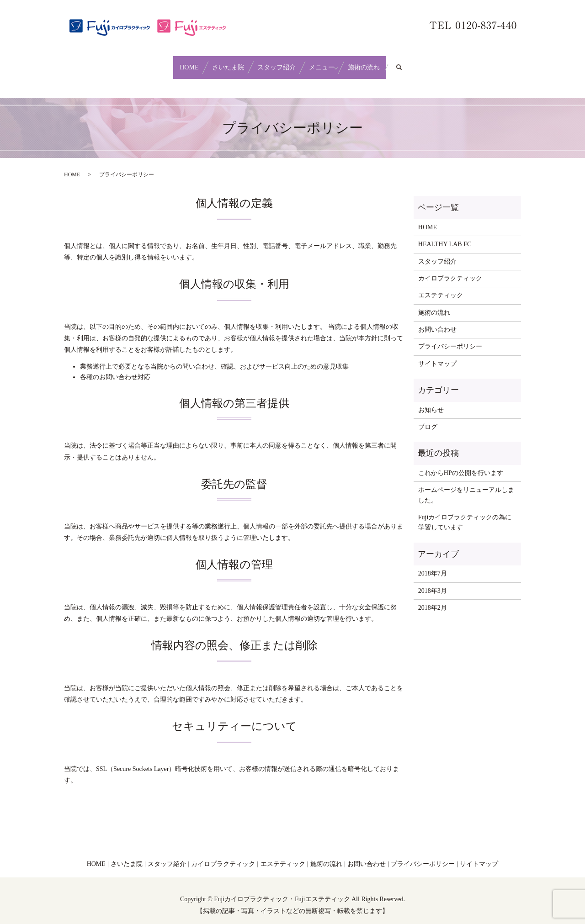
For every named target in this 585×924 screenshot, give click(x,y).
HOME (164, 63)
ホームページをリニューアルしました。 (466, 486)
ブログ (428, 418)
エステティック (441, 287)
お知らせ (431, 401)
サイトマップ (437, 355)
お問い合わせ (437, 321)
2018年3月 (433, 582)
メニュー (334, 63)
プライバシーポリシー (450, 338)
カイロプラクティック (450, 270)
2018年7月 (433, 565)
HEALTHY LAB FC (445, 235)
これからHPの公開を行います (461, 464)
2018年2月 (433, 599)
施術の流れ (388, 63)
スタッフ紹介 (277, 63)
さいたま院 (216, 63)
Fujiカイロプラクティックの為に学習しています (465, 514)
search (436, 63)
